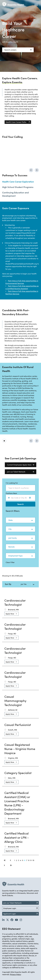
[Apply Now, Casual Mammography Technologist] (11, 714)
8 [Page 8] (29, 860)
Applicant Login (20, 914)
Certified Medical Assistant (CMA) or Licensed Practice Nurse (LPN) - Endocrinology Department (17, 803)
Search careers (18, 50)
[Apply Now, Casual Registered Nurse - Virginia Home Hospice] (11, 762)
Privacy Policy (16, 974)
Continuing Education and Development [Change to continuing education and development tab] (15, 194)
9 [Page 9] (31, 860)
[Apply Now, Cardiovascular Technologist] (11, 614)
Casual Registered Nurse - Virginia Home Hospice (20, 749)
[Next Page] (5, 865)
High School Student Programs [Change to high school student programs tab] (18, 187)
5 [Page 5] (23, 860)
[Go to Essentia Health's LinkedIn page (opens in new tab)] (3, 920)
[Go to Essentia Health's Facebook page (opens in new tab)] (12, 920)
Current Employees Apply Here (21, 465)
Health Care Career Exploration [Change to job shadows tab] (18, 182)
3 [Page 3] (19, 860)
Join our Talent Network (21, 472)
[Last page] (11, 865)
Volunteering (10, 225)
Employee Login (20, 908)
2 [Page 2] (17, 860)
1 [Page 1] (15, 860)
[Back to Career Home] (13, 4)
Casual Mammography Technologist (15, 701)
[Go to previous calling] (31, 170)
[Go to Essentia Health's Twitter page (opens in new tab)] (8, 920)
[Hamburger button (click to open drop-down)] (36, 5)
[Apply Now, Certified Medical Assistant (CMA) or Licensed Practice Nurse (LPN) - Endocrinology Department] (11, 823)
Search (20, 504)
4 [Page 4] (21, 860)
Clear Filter (10, 562)
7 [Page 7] (27, 860)
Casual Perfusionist (18, 725)
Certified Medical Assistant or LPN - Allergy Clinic (17, 837)
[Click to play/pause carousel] (4, 441)
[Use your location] (31, 498)
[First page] (5, 860)
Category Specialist (18, 773)
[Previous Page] (11, 860)
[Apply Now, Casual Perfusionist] (11, 734)
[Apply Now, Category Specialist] (11, 782)
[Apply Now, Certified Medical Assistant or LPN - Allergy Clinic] (11, 851)
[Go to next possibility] (37, 441)
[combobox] (20, 488)
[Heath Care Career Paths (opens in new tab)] (18, 122)
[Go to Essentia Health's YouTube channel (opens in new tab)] (16, 920)
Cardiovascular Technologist (15, 602)
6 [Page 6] (25, 860)
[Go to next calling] (37, 170)
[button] (20, 520)
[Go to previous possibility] (31, 441)
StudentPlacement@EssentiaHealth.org (21, 264)
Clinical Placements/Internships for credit (21, 243)
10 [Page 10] (33, 860)
